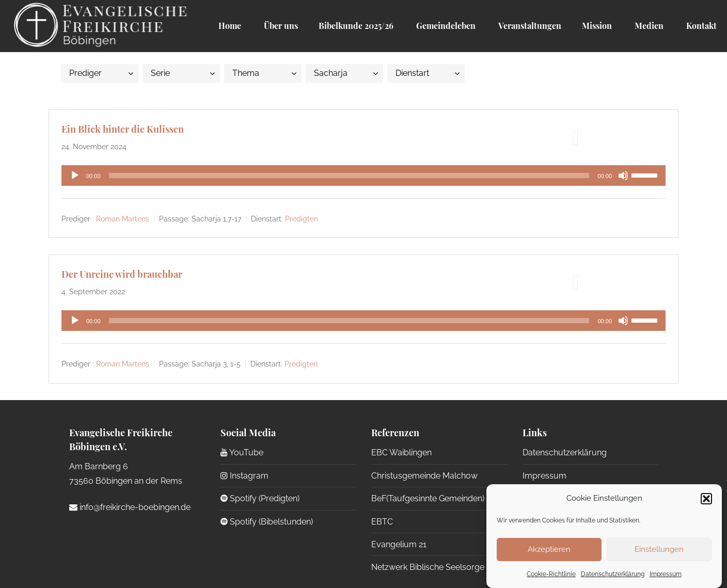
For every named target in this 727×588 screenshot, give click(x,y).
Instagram (244, 476)
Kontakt (700, 26)
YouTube (242, 452)
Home (230, 26)
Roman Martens (123, 219)
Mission (597, 26)
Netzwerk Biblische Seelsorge (428, 567)
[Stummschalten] (623, 176)
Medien (648, 26)
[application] (363, 176)
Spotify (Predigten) (260, 498)
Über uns (280, 26)
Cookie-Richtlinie (551, 574)
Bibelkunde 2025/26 (356, 26)
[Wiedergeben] (75, 176)
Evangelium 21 (399, 544)
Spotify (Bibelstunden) (267, 522)
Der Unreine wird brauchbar (122, 274)
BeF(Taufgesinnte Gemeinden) (428, 498)
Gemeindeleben (445, 26)
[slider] (349, 176)
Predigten (302, 219)
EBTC (382, 522)
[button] (706, 499)
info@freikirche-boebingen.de (130, 507)
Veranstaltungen (529, 26)
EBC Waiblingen (401, 452)
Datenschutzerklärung (613, 574)
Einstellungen (659, 549)
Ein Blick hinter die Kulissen (123, 129)
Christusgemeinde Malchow (424, 476)
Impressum (666, 574)
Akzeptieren (549, 549)
